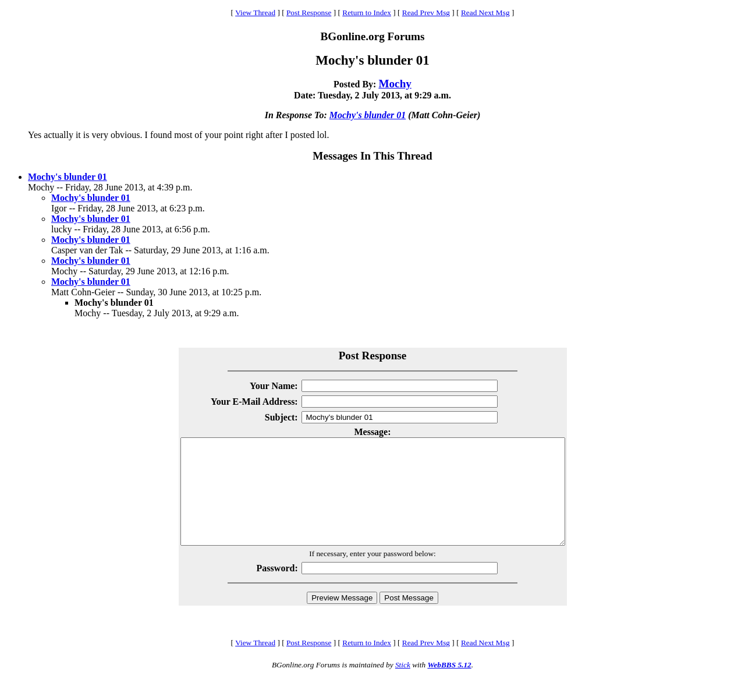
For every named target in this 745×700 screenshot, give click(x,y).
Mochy (395, 84)
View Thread (255, 13)
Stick (403, 686)
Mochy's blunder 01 (368, 115)
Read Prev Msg (426, 13)
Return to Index (367, 13)
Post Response (309, 13)
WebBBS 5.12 (449, 686)
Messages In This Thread (372, 156)
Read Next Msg (485, 13)
